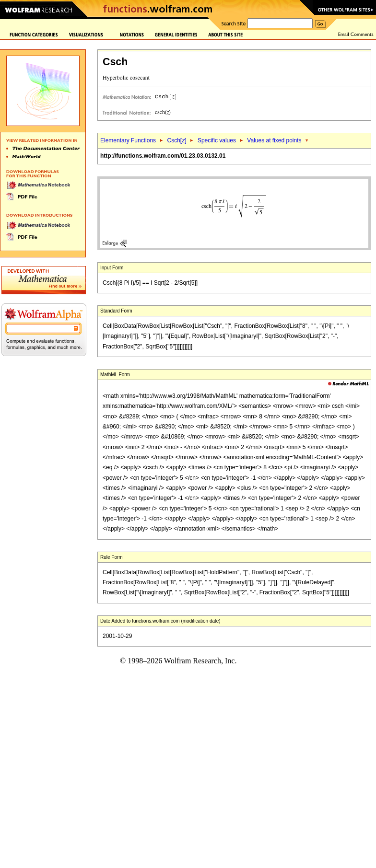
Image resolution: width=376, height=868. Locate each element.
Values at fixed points (274, 140)
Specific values (217, 140)
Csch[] (176, 140)
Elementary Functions (128, 140)
